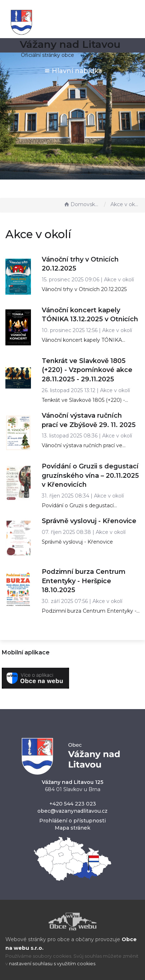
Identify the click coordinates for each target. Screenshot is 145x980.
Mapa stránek (72, 828)
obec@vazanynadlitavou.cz (72, 811)
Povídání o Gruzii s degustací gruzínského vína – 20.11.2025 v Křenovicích (90, 475)
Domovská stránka (82, 204)
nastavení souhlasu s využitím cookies (52, 964)
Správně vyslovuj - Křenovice (89, 521)
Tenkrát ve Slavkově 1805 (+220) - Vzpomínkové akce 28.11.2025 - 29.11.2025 (87, 370)
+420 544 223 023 (73, 804)
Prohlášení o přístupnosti (72, 821)
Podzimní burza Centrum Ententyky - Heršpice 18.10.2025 (84, 581)
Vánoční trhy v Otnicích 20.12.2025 (84, 289)
